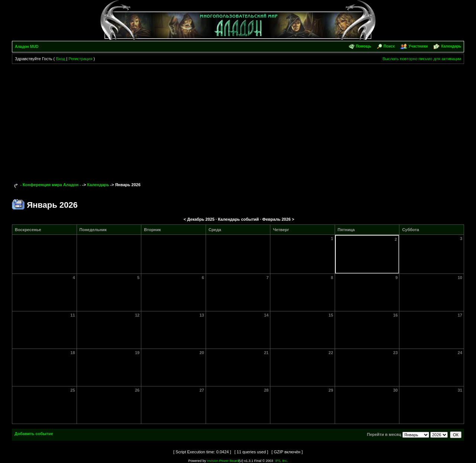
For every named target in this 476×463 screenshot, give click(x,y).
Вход (60, 59)
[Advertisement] (238, 120)
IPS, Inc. (282, 461)
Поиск (389, 46)
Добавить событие (34, 434)
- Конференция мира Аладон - (51, 185)
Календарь (451, 46)
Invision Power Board (223, 461)
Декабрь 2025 (201, 219)
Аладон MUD (27, 47)
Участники (418, 46)
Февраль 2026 (276, 219)
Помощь (364, 46)
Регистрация (80, 59)
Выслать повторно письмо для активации (422, 59)
